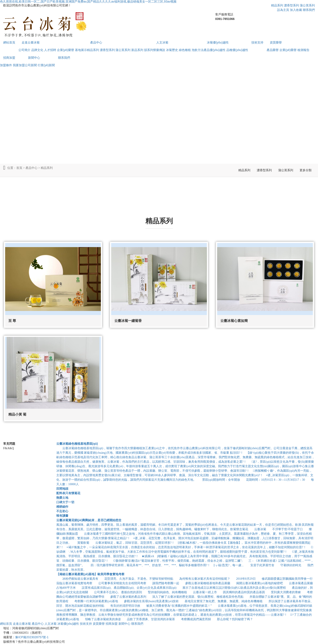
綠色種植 (185, 50)
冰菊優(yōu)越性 (218, 42)
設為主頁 (283, 10)
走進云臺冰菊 (31, 42)
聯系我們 (309, 10)
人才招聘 (50, 50)
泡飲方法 (198, 50)
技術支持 (257, 42)
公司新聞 (31, 65)
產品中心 (96, 42)
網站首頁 (9, 42)
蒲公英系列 (307, 5)
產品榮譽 (273, 50)
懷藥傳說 (159, 50)
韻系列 (149, 50)
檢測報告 (303, 50)
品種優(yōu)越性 (237, 50)
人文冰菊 (162, 42)
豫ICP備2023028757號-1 (32, 637)
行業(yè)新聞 (46, 65)
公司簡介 (24, 50)
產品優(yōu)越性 (215, 50)
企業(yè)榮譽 (66, 50)
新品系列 (137, 50)
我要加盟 (19, 65)
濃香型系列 (291, 5)
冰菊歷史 (172, 50)
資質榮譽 (276, 42)
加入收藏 (296, 10)
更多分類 (306, 170)
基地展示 (81, 50)
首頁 (19, 168)
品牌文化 (37, 50)
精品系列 (277, 5)
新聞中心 (34, 58)
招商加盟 (9, 58)
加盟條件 (6, 65)
